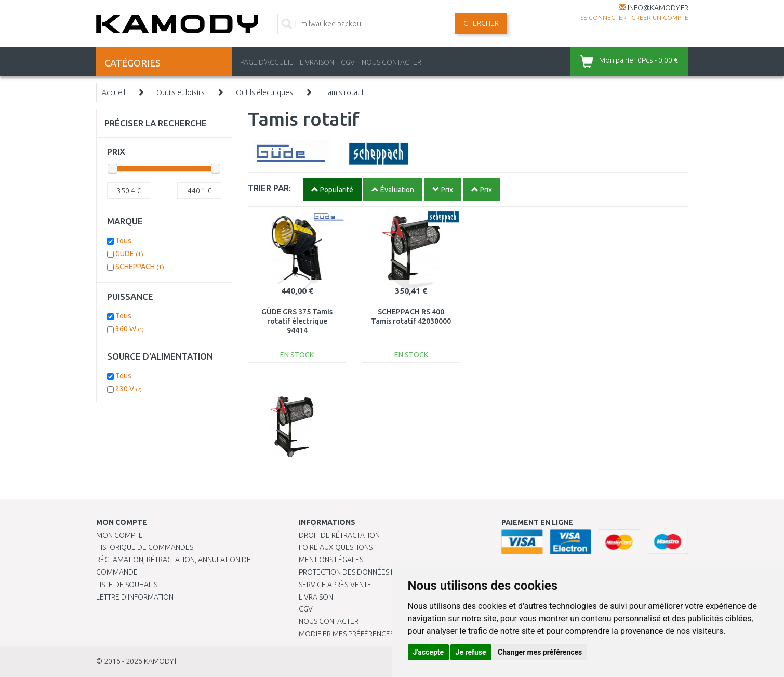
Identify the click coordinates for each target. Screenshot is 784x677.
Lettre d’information (135, 597)
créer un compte (660, 17)
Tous (123, 241)
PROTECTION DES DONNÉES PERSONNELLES (370, 572)
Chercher (481, 23)
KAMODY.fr (162, 661)
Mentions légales (331, 560)
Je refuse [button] (471, 652)
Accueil (114, 92)
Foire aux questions (336, 547)
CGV (348, 62)
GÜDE (129, 254)
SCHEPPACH (140, 267)
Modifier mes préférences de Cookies (367, 634)
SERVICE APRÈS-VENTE (335, 585)
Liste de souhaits (127, 585)
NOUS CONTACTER (391, 62)
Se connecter (603, 17)
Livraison (316, 597)
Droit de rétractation (339, 535)
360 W (130, 329)
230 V (129, 389)
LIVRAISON (317, 62)
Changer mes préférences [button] (540, 652)
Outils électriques (264, 92)
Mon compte (119, 535)
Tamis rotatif (344, 92)
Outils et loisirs (181, 92)
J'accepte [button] (429, 652)
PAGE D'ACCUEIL (267, 62)
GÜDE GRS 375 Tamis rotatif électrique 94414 (297, 321)
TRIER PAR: (269, 188)
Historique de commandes (145, 547)
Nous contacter (329, 621)
